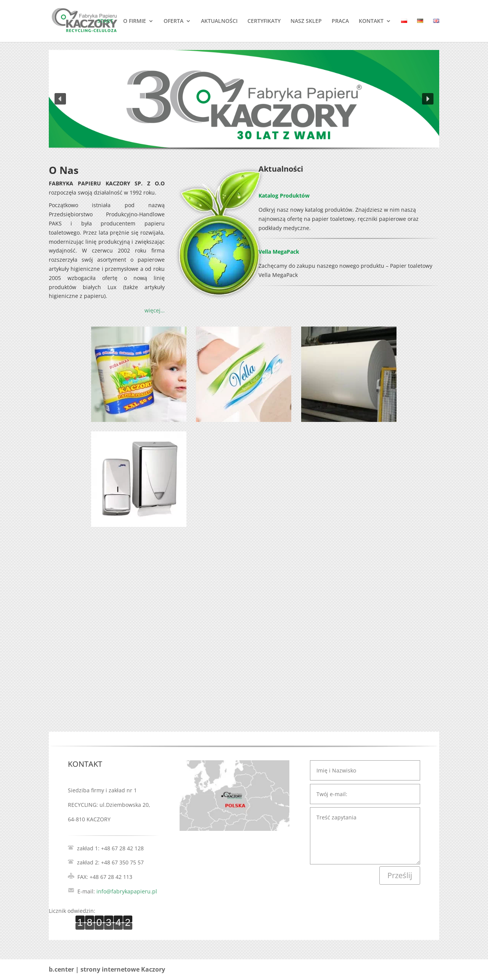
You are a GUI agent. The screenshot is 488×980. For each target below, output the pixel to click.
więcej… (155, 310)
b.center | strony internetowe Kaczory (107, 969)
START (105, 21)
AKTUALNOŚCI (219, 21)
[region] (244, 108)
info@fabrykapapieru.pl (127, 891)
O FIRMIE (135, 21)
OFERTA (173, 21)
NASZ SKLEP (306, 21)
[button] (60, 99)
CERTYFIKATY (264, 21)
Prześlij (400, 875)
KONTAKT (371, 21)
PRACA (340, 21)
